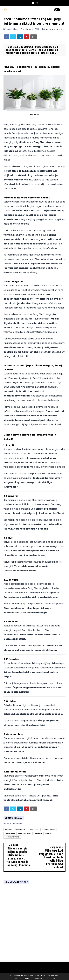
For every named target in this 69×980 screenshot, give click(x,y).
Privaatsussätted (39, 978)
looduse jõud (33, 830)
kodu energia (20, 830)
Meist (27, 978)
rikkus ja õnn (10, 833)
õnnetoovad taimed (53, 29)
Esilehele (17, 978)
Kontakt (52, 978)
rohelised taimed (25, 833)
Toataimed (38, 833)
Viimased (49, 833)
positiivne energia (49, 830)
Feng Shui (8, 830)
